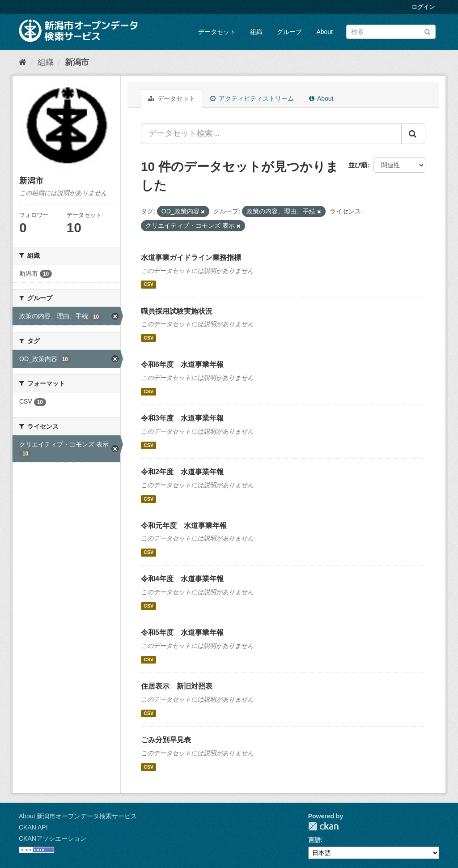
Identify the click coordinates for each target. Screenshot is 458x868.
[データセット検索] (391, 32)
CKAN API (33, 827)
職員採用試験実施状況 (177, 311)
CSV (148, 285)
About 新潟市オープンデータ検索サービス (78, 816)
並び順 (358, 165)
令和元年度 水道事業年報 (184, 525)
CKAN (323, 826)
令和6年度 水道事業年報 (182, 364)
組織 (256, 32)
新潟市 (77, 62)
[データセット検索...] (271, 134)
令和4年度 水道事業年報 (182, 579)
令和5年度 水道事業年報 (182, 632)
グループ (289, 32)
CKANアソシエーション (53, 838)
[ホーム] (23, 62)
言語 (314, 840)
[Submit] (427, 31)
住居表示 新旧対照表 (177, 686)
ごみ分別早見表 (166, 740)
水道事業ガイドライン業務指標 (191, 257)
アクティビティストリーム (252, 98)
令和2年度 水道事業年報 (182, 472)
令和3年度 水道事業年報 (182, 418)
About (324, 32)
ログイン (423, 7)
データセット (217, 32)
